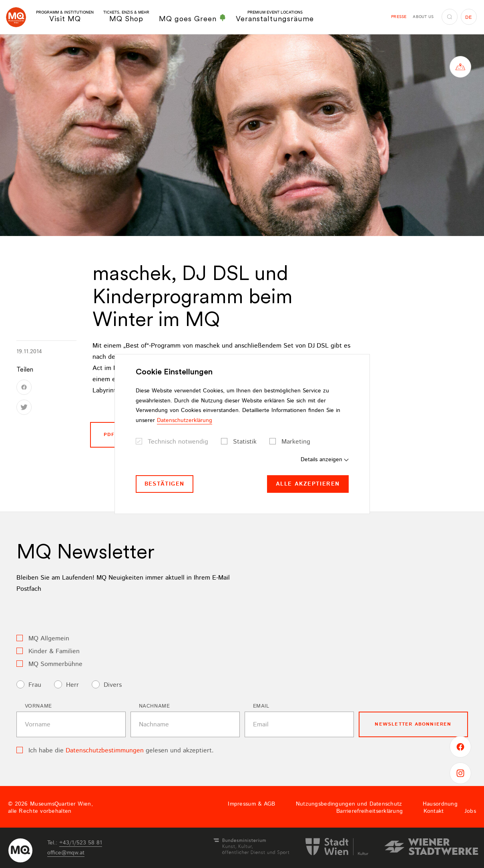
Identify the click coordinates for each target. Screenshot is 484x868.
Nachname (155, 706)
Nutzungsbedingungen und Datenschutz (349, 804)
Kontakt (434, 811)
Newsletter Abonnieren (413, 724)
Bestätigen (165, 484)
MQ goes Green (193, 18)
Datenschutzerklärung (185, 420)
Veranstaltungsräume (275, 17)
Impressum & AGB (251, 804)
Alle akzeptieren (308, 484)
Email (261, 706)
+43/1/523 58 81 (81, 843)
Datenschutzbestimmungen (105, 751)
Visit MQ (65, 17)
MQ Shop (126, 17)
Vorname (39, 706)
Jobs (470, 811)
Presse (399, 17)
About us (423, 17)
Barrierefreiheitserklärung (370, 811)
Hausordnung (440, 804)
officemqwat (66, 853)
